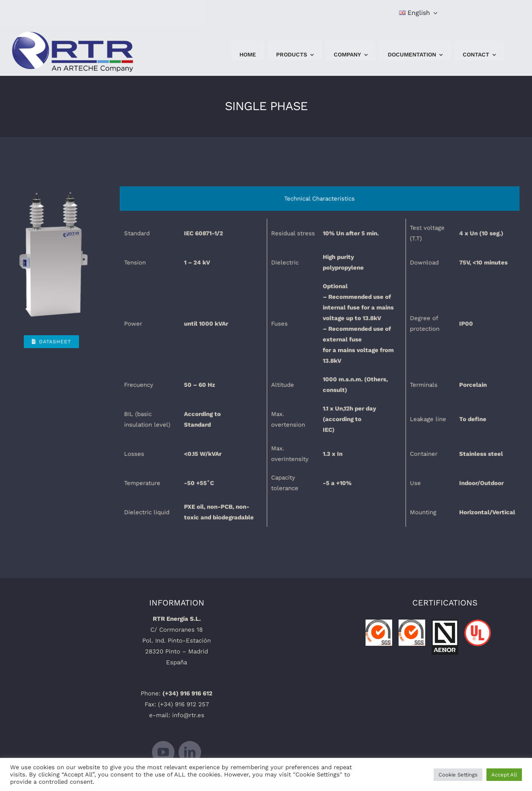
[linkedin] (190, 752)
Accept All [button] (504, 775)
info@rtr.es (188, 715)
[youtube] (163, 752)
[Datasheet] (51, 342)
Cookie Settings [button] (458, 775)
